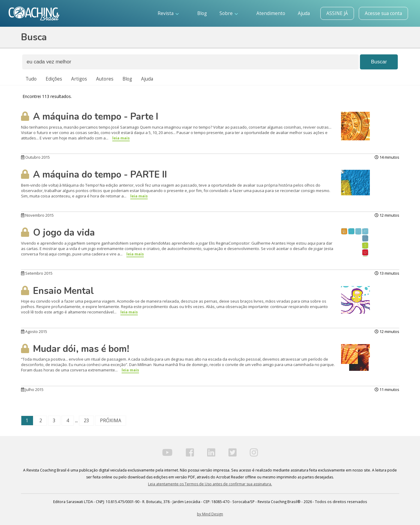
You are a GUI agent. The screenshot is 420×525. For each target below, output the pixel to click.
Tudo (31, 79)
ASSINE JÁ (337, 13)
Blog (202, 13)
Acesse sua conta (383, 13)
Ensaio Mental (57, 291)
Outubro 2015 (35, 157)
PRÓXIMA (111, 421)
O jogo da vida (58, 233)
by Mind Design (210, 514)
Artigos (79, 79)
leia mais (121, 138)
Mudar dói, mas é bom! (75, 349)
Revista (168, 13)
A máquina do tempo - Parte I (90, 117)
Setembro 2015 (37, 273)
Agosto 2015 (34, 331)
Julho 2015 (32, 389)
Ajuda (304, 13)
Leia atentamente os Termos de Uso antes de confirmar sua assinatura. (210, 484)
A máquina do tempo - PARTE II (94, 175)
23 (86, 421)
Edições (54, 79)
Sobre (229, 13)
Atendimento (271, 13)
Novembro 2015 (37, 215)
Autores (105, 79)
